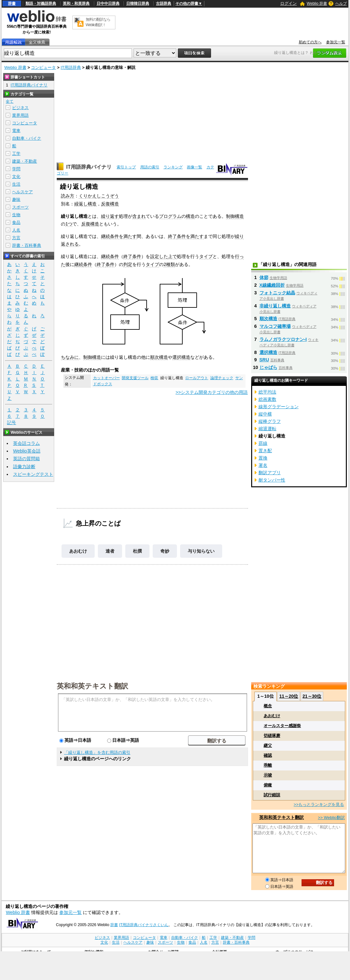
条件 (114, 256)
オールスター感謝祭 (282, 726)
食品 (16, 222)
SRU (264, 360)
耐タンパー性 (272, 480)
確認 (268, 755)
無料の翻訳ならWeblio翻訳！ (98, 22)
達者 (110, 551)
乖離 (268, 765)
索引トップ (126, 167)
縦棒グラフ (270, 421)
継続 (106, 236)
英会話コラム (26, 443)
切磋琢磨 (272, 736)
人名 (16, 230)
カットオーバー (106, 378)
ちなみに (70, 357)
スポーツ (20, 207)
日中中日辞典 (108, 4)
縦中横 (265, 414)
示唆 (268, 775)
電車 (16, 131)
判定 (128, 264)
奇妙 (165, 551)
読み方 (68, 196)
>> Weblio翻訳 (331, 818)
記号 (11, 423)
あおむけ (78, 551)
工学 (16, 154)
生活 (16, 184)
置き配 (265, 451)
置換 (263, 458)
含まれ (139, 216)
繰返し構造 (85, 204)
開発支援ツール (135, 378)
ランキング (173, 167)
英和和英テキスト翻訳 (92, 686)
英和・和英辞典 (76, 4)
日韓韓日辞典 (138, 4)
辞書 (12, 4)
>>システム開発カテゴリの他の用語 (212, 392)
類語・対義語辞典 (41, 4)
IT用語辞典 (71, 67)
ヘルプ (341, 4)
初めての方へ (310, 42)
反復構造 (110, 204)
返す (114, 216)
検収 (154, 378)
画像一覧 (194, 167)
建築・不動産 (25, 161)
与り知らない (201, 551)
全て (10, 101)
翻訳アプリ (270, 473)
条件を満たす (123, 236)
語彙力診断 (24, 467)
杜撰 (137, 551)
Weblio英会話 (27, 451)
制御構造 (235, 216)
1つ (69, 224)
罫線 (263, 443)
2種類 (169, 264)
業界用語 (20, 115)
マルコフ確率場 (275, 326)
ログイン (288, 3)
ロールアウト (197, 378)
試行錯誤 (272, 795)
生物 (16, 215)
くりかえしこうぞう (99, 196)
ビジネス (20, 108)
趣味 (16, 199)
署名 (263, 465)
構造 (190, 216)
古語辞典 (164, 4)
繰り (106, 216)
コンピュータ (43, 67)
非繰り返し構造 (275, 306)
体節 (264, 277)
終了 (172, 236)
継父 (268, 745)
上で (172, 256)
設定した (159, 256)
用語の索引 (150, 167)
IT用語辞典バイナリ (89, 167)
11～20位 (289, 696)
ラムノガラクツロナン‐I (283, 339)
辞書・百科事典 (27, 245)
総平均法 (267, 392)
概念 (268, 706)
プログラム (170, 216)
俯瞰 (268, 785)
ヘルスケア (22, 192)
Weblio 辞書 (317, 4)
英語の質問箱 (26, 459)
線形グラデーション (279, 407)
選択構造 (181, 357)
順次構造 (159, 357)
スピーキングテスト (33, 474)
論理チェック (222, 378)
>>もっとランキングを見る (319, 804)
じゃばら (268, 367)
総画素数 (267, 399)
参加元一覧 (336, 42)
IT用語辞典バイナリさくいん (144, 925)
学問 (16, 169)
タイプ (206, 256)
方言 (16, 238)
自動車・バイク (27, 138)
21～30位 (312, 696)
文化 (16, 177)
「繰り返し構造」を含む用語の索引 (97, 752)
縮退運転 (267, 429)
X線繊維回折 (272, 285)
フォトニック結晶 (277, 293)
